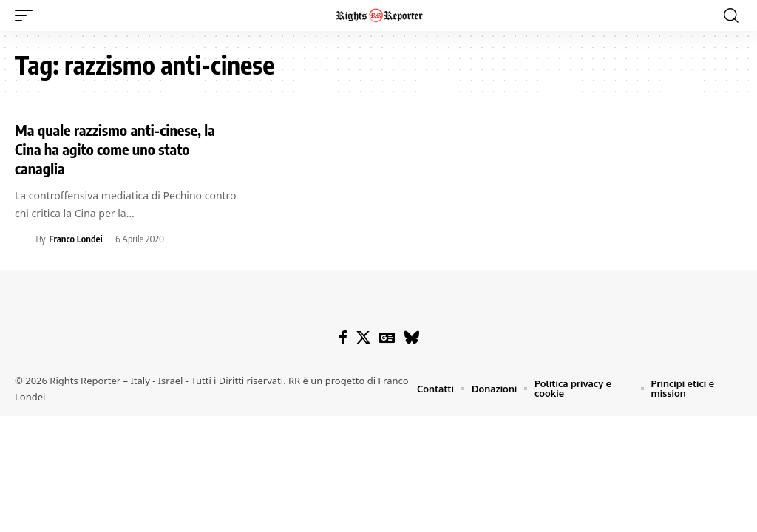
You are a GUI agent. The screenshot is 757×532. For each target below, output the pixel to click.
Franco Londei (75, 239)
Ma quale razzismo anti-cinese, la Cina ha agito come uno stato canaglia (115, 149)
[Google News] (387, 338)
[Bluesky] (411, 338)
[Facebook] (343, 338)
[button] (27, 16)
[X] (363, 338)
